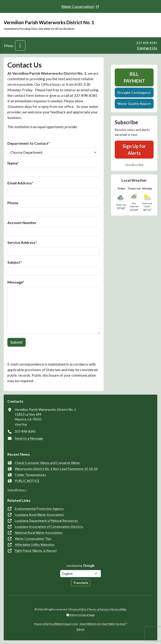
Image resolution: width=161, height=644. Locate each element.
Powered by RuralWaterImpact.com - (81, 624)
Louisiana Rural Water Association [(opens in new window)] (39, 515)
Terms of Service (99, 609)
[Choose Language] (80, 574)
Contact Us (147, 48)
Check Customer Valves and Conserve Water (47, 463)
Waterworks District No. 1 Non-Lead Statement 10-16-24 (56, 469)
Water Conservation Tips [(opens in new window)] (33, 539)
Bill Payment (134, 77)
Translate (81, 583)
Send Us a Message (29, 438)
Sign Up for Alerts (134, 150)
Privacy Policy (78, 609)
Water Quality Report (134, 104)
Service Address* (22, 242)
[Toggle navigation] (20, 46)
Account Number (22, 223)
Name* (13, 163)
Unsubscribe (134, 165)
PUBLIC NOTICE (27, 481)
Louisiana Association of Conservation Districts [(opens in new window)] (49, 527)
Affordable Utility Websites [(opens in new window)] (35, 545)
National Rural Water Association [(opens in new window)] (39, 533)
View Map (21, 424)
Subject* (15, 262)
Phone (13, 203)
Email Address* (20, 183)
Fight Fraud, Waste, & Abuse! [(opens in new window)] (36, 551)
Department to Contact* (29, 143)
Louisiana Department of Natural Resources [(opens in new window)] (46, 521)
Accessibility (119, 609)
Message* (16, 282)
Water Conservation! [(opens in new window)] (78, 6)
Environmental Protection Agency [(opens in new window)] (39, 509)
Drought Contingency (134, 93)
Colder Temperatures (30, 475)
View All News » (17, 490)
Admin (80, 629)
